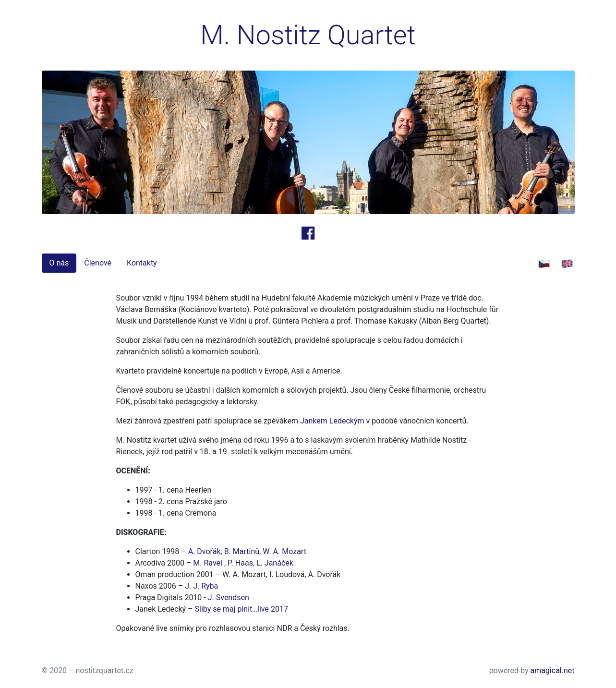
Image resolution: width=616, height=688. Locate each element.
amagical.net (552, 670)
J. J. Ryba (201, 586)
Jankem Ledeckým (332, 421)
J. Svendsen (229, 597)
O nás (59, 263)
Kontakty (142, 263)
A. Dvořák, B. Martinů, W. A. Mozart (247, 551)
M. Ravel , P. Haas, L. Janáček (243, 563)
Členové (98, 263)
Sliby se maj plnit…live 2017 (242, 609)
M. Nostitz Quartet (308, 35)
